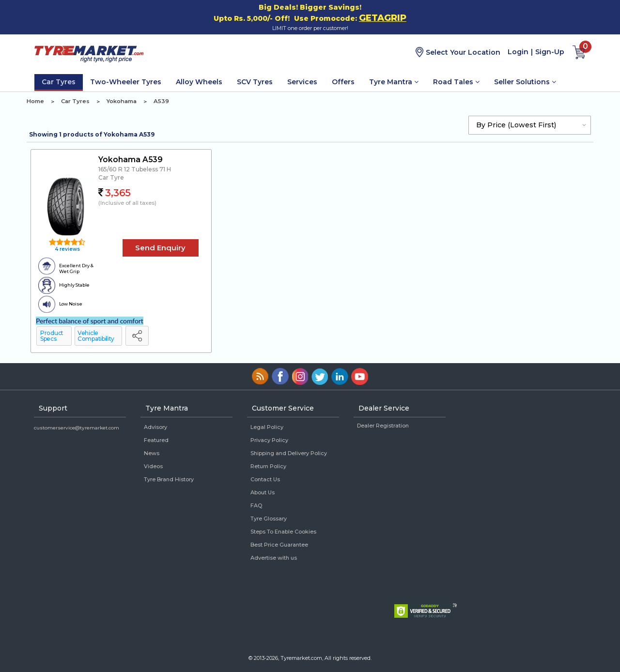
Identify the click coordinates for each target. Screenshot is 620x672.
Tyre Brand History (169, 479)
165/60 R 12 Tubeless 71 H (135, 169)
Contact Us (265, 479)
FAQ (256, 505)
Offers (343, 82)
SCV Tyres (255, 82)
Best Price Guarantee (279, 545)
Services (302, 82)
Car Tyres (59, 82)
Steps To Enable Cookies (283, 532)
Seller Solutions (525, 82)
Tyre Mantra (394, 82)
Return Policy (268, 466)
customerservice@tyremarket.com (77, 428)
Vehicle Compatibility (96, 336)
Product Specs (52, 336)
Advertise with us (274, 558)
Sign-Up (550, 52)
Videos (153, 466)
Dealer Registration (383, 426)
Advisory (155, 427)
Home (35, 101)
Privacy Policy (269, 440)
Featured (156, 440)
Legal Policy (267, 427)
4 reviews (67, 249)
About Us (263, 492)
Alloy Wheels (199, 82)
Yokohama (122, 101)
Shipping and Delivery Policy (289, 453)
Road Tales (456, 82)
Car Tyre (111, 177)
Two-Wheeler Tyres (126, 82)
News (152, 453)
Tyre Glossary (269, 519)
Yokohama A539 (131, 160)
